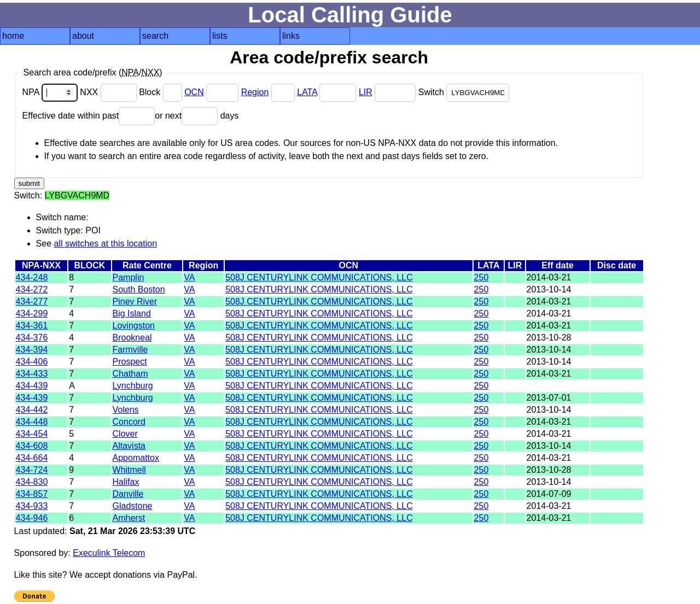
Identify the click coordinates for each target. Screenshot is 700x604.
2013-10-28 (549, 338)
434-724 (32, 470)
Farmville (130, 350)
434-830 (32, 482)
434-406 (32, 362)
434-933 (32, 506)
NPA (51, 92)
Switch (464, 92)
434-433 (32, 374)
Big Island (132, 313)
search (155, 36)
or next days (197, 116)
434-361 (32, 326)
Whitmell (129, 470)
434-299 (32, 313)
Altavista (129, 446)
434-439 (32, 386)
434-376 (32, 338)
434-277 (32, 301)
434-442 (32, 410)
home (13, 36)
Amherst (129, 518)
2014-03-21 (549, 277)
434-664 (32, 458)
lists (220, 36)
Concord (129, 422)
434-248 (32, 277)
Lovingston (134, 326)
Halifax (126, 482)
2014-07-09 (549, 494)
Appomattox (136, 458)
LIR (366, 92)
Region (255, 92)
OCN (194, 92)
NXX (109, 92)
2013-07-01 (549, 398)
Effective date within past (89, 116)
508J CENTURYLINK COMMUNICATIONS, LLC (319, 277)
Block (162, 92)
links (291, 36)
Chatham (130, 374)
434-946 (32, 518)
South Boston (139, 289)
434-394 (32, 350)
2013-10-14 (549, 289)
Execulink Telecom (109, 553)
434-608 (32, 446)
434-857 (32, 494)
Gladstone (133, 506)
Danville (128, 494)
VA (189, 277)
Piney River (135, 301)
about (83, 36)
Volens (126, 410)
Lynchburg (133, 386)
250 (482, 277)
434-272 (32, 289)
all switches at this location (106, 244)
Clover (125, 434)
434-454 (32, 434)
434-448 (32, 422)
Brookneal (132, 338)
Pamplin (129, 277)
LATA (307, 92)
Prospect (130, 362)
